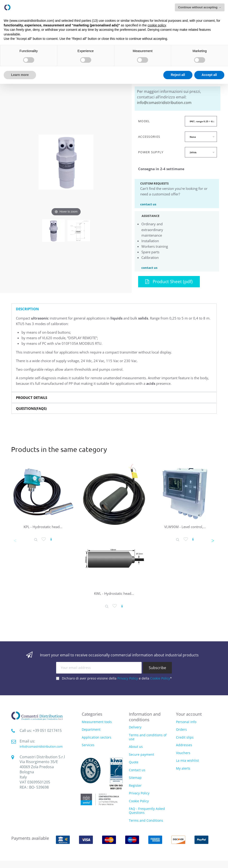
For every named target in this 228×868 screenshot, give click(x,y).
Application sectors (97, 738)
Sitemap (135, 778)
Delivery (135, 727)
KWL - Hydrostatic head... (114, 593)
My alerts (183, 768)
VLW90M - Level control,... (185, 527)
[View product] (51, 539)
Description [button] (27, 309)
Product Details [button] (32, 398)
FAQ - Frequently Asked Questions (147, 811)
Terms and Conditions (146, 820)
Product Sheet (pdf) (169, 281)
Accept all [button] (209, 75)
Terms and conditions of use (148, 737)
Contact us (137, 770)
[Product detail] (36, 539)
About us (136, 747)
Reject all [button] (178, 75)
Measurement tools (97, 722)
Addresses (184, 745)
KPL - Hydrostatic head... (43, 527)
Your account (189, 714)
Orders (181, 729)
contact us (148, 204)
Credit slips (185, 737)
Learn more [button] (20, 75)
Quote (134, 762)
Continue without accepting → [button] (200, 7)
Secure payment (141, 754)
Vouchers (183, 753)
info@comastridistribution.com (164, 103)
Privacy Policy (128, 678)
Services (88, 745)
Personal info (186, 722)
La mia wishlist (187, 760)
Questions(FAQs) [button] (31, 409)
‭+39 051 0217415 (47, 730)
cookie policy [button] (157, 25)
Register (135, 785)
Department (91, 730)
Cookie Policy (160, 678)
